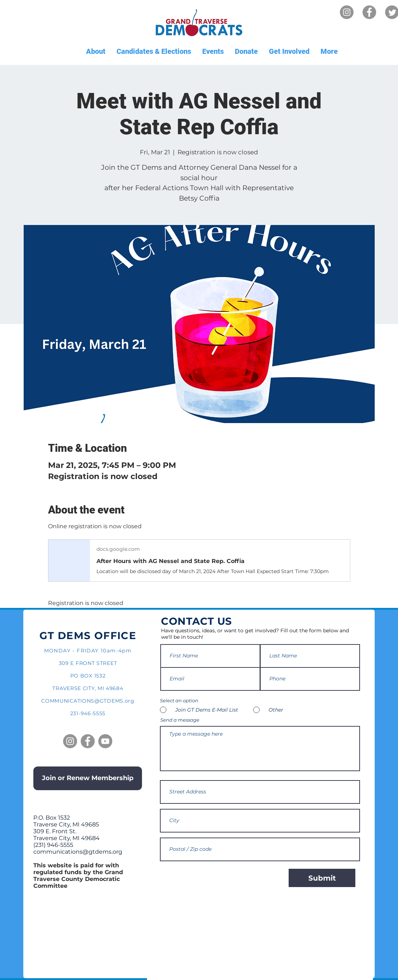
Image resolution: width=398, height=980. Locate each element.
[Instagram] (347, 12)
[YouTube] (105, 741)
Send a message (180, 720)
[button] (96, 51)
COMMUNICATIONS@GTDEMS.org (88, 701)
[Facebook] (369, 12)
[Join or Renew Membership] (88, 778)
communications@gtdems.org (78, 852)
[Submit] (322, 878)
